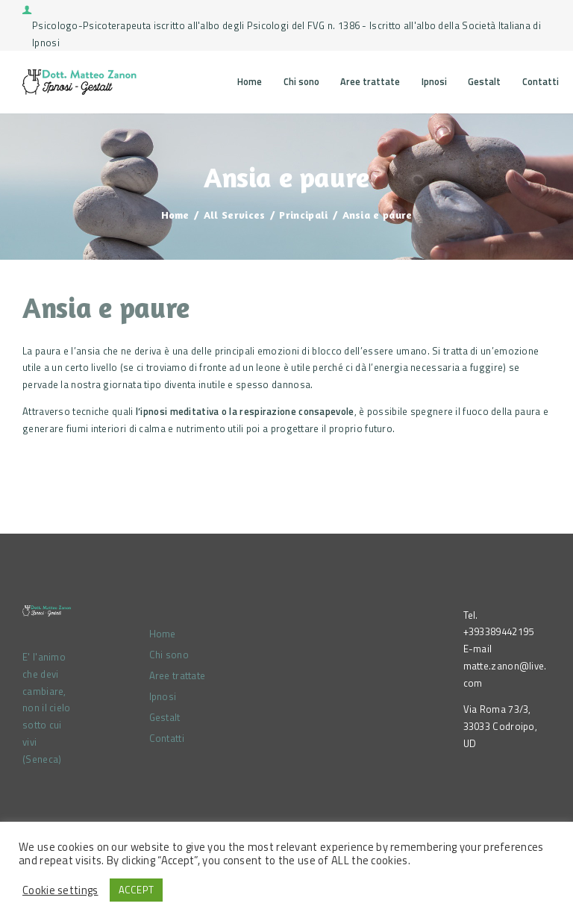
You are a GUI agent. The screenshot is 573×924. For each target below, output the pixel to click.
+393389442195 (499, 631)
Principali (303, 215)
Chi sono (169, 655)
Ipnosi (163, 696)
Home (175, 215)
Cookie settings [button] (60, 890)
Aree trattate (178, 675)
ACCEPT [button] (137, 890)
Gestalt (165, 717)
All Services (235, 215)
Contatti (167, 738)
